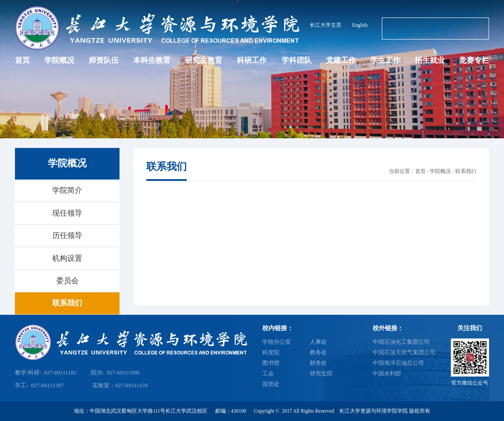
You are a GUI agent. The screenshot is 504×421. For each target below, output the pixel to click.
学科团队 (297, 60)
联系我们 (466, 171)
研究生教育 (204, 60)
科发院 (271, 352)
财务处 (318, 363)
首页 (22, 60)
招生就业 (430, 60)
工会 (268, 373)
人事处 (318, 342)
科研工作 (252, 60)
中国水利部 (387, 373)
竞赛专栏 (474, 60)
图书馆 (271, 363)
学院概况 (59, 60)
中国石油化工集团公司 (401, 342)
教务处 (318, 352)
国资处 (271, 384)
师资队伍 (104, 60)
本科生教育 (152, 60)
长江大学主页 (326, 25)
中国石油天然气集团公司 (404, 352)
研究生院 (321, 373)
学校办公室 (277, 342)
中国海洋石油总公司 (398, 363)
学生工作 (385, 60)
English (360, 25)
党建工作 (341, 60)
